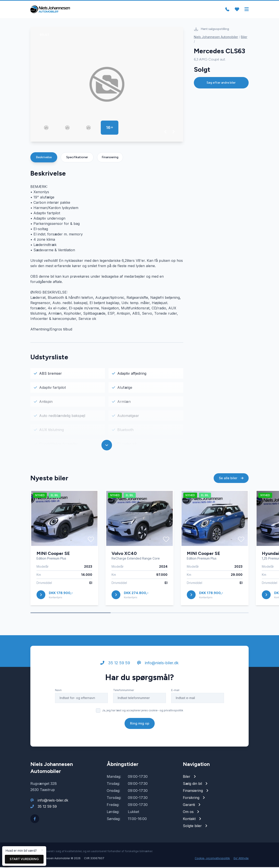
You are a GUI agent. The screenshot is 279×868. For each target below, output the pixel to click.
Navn (58, 691)
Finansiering (110, 158)
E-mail (175, 691)
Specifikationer (77, 158)
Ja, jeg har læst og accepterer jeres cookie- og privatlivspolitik (143, 711)
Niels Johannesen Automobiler (216, 38)
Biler (244, 38)
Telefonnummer (124, 691)
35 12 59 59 (115, 664)
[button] (166, 132)
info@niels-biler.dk (158, 664)
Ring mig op (140, 724)
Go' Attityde (241, 859)
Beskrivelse (44, 158)
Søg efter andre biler (221, 83)
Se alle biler (231, 479)
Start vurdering (24, 859)
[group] (107, 85)
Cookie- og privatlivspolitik (212, 859)
